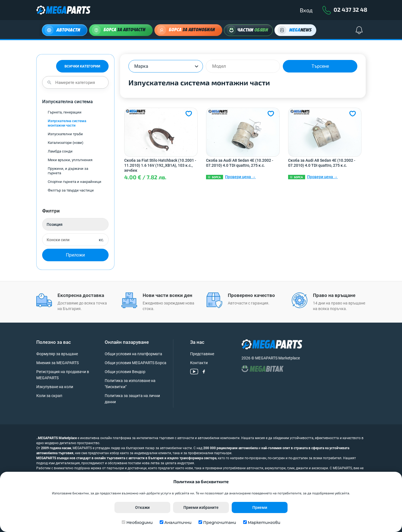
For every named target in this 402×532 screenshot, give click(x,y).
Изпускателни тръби (65, 134)
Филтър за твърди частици (71, 190)
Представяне (202, 354)
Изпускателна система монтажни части (67, 123)
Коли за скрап (49, 396)
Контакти (199, 363)
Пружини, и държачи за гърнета (68, 171)
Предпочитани (220, 523)
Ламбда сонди (60, 151)
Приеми (260, 507)
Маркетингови (264, 523)
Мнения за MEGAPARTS (58, 363)
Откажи (142, 507)
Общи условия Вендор (125, 372)
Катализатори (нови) (66, 143)
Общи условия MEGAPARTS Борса (136, 363)
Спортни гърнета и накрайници (75, 182)
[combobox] (166, 66)
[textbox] (146, 66)
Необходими (140, 523)
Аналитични (178, 523)
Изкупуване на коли (55, 387)
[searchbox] (245, 66)
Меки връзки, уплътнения (70, 160)
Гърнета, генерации (65, 112)
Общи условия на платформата (133, 354)
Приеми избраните (201, 507)
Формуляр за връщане (57, 354)
